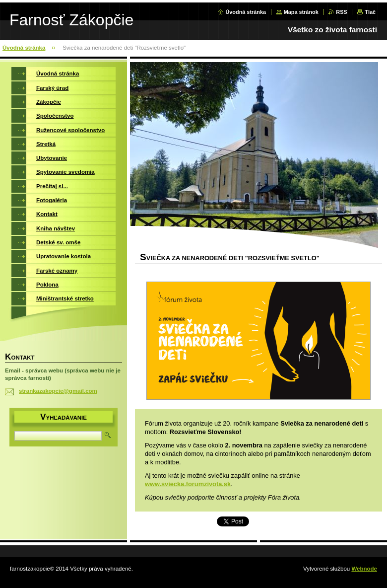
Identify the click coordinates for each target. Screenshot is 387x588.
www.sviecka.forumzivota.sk (188, 484)
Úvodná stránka (246, 12)
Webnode (364, 569)
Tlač (370, 12)
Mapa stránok (301, 12)
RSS (341, 12)
